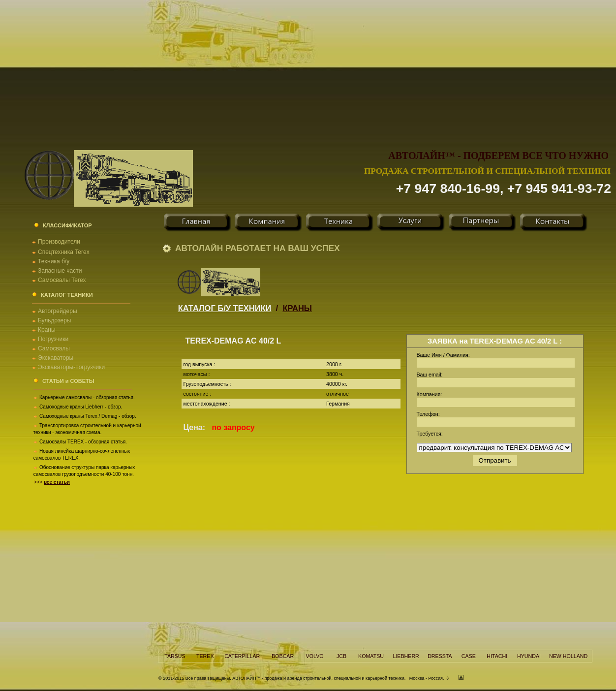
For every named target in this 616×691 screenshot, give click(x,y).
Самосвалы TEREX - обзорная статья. (83, 442)
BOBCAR (283, 656)
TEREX (205, 656)
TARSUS (175, 656)
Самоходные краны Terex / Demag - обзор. (88, 416)
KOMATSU (371, 656)
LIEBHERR (406, 656)
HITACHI (497, 656)
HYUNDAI (529, 656)
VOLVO (315, 656)
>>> (52, 482)
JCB (341, 656)
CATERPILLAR (242, 656)
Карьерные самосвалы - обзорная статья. (87, 397)
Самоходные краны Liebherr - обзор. (81, 407)
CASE (469, 656)
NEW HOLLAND (568, 656)
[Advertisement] (308, 69)
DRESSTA (440, 656)
